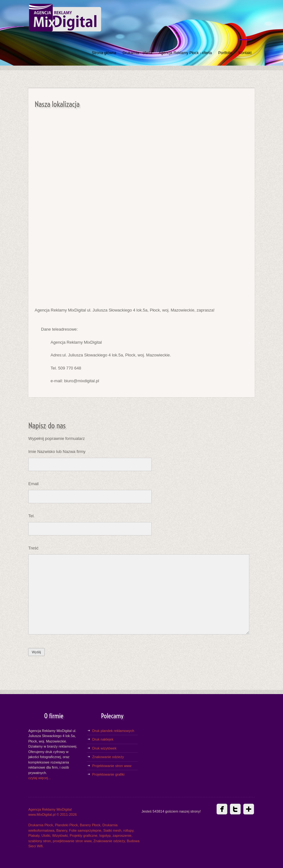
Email (34, 484)
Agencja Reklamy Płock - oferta (185, 53)
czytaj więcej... (40, 778)
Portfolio (225, 53)
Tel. (31, 516)
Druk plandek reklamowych (113, 731)
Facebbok (222, 809)
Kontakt (245, 53)
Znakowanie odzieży (108, 757)
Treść (33, 548)
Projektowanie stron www (112, 766)
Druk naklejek (103, 739)
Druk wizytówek (104, 748)
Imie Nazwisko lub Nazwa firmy (57, 452)
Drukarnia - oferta (137, 53)
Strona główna (104, 53)
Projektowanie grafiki (108, 774)
